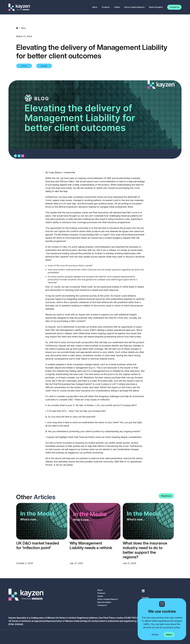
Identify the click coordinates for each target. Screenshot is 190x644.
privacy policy (173, 627)
